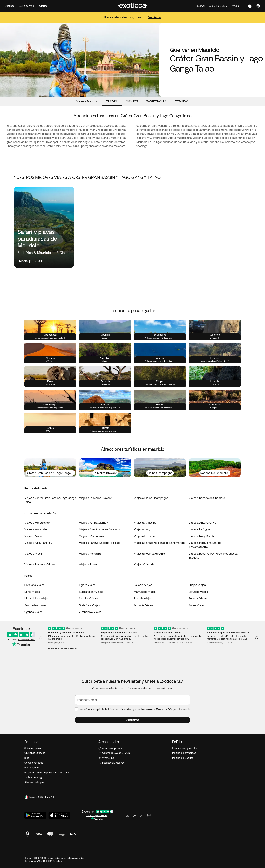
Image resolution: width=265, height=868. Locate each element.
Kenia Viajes (32, 592)
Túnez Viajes (197, 605)
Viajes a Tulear (88, 564)
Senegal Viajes (198, 598)
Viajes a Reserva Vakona (40, 564)
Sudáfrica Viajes (89, 605)
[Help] (235, 6)
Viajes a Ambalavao (37, 523)
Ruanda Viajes (143, 598)
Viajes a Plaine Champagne (151, 498)
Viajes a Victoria (144, 564)
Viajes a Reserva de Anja (149, 554)
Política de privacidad (119, 709)
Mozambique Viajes (37, 598)
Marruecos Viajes (145, 592)
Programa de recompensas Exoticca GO (47, 773)
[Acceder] (258, 6)
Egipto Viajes (87, 585)
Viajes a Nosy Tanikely (38, 543)
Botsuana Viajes (34, 585)
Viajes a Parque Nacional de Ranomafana (160, 543)
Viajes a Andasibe (145, 523)
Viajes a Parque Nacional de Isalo (100, 543)
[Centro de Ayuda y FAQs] (132, 753)
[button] (133, 720)
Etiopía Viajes (197, 585)
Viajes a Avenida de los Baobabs (99, 529)
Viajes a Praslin (34, 554)
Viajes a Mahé (33, 536)
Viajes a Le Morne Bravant (95, 498)
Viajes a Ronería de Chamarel (207, 498)
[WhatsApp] (132, 758)
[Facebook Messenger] (132, 763)
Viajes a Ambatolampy (94, 523)
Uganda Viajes (33, 612)
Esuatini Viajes (143, 585)
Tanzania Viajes (143, 605)
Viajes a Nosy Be (144, 536)
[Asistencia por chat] (132, 748)
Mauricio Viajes (198, 592)
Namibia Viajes (89, 598)
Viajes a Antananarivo (202, 523)
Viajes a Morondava (92, 536)
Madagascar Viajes (91, 592)
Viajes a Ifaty (142, 529)
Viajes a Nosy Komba (202, 536)
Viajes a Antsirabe (36, 529)
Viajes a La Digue (199, 529)
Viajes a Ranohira (90, 554)
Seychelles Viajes (35, 605)
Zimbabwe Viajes (90, 612)
